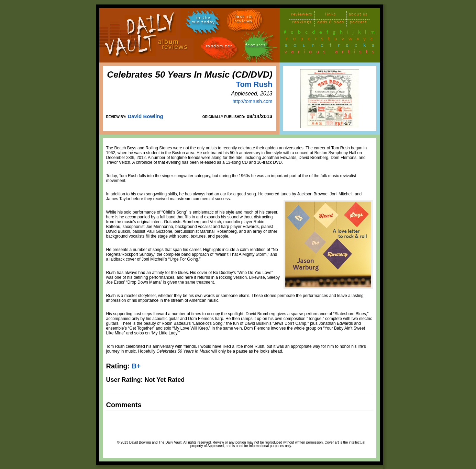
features (256, 46)
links (331, 15)
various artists (331, 53)
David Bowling (145, 116)
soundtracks (333, 46)
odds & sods (331, 23)
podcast (358, 23)
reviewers (302, 15)
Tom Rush (254, 84)
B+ (136, 366)
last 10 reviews (243, 20)
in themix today (203, 21)
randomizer (219, 47)
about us (358, 15)
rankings (302, 23)
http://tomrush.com (253, 101)
